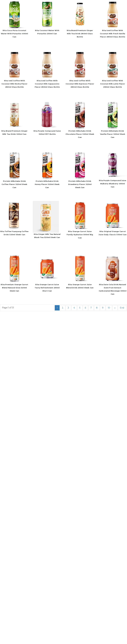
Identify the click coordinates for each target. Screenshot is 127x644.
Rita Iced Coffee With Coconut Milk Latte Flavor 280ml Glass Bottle (113, 84)
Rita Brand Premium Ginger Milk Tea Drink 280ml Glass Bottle (80, 34)
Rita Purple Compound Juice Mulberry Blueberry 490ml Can (113, 184)
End (122, 308)
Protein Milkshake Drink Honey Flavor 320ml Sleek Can (47, 184)
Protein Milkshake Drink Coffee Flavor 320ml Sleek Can (14, 184)
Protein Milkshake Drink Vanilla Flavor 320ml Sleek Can (113, 134)
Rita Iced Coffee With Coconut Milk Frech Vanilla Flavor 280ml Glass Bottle (113, 34)
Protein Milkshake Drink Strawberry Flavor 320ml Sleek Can (80, 184)
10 (109, 308)
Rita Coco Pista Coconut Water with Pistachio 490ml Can (14, 34)
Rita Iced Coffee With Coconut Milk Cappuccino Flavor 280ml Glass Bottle (47, 84)
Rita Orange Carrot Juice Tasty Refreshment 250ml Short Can (47, 288)
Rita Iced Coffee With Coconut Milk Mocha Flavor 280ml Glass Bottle (14, 84)
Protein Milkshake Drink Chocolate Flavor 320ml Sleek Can (80, 134)
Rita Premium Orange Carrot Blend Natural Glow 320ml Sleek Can (14, 288)
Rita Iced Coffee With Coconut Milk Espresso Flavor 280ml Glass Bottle (80, 84)
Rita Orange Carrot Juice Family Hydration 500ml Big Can (80, 235)
